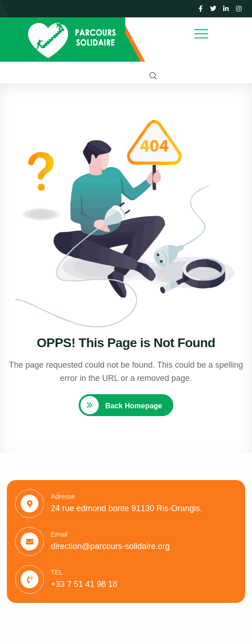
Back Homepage (133, 406)
